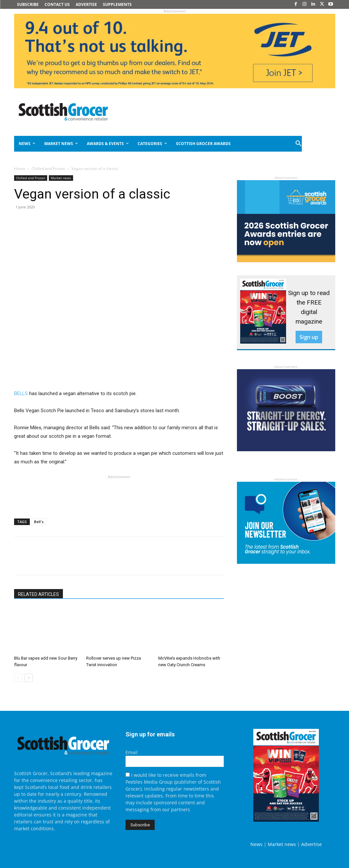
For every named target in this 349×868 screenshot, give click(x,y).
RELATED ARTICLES (39, 594)
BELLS (22, 393)
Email (132, 752)
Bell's (39, 522)
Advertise (311, 844)
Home (20, 169)
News (256, 844)
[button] (299, 144)
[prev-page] (18, 678)
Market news (61, 178)
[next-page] (29, 678)
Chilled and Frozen (48, 169)
